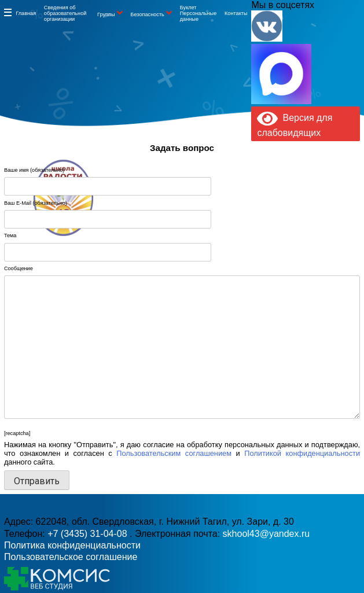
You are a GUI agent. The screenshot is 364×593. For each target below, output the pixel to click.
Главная (26, 13)
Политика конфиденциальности (72, 545)
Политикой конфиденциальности (302, 453)
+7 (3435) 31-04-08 (89, 534)
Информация (8, 12)
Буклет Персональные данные (198, 13)
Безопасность (147, 14)
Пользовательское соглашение (71, 557)
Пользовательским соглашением (174, 453)
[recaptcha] (17, 433)
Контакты (236, 13)
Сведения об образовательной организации (65, 13)
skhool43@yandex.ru (260, 212)
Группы (106, 14)
